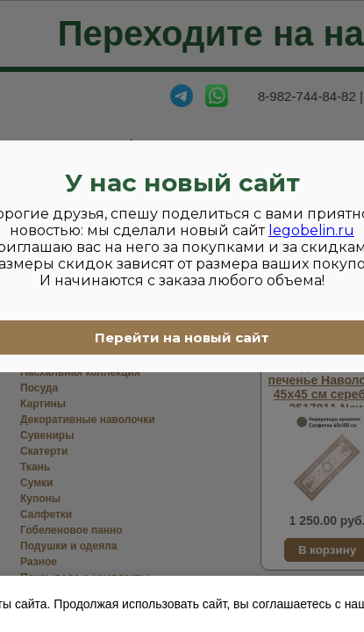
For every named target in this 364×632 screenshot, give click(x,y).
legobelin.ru (311, 230)
